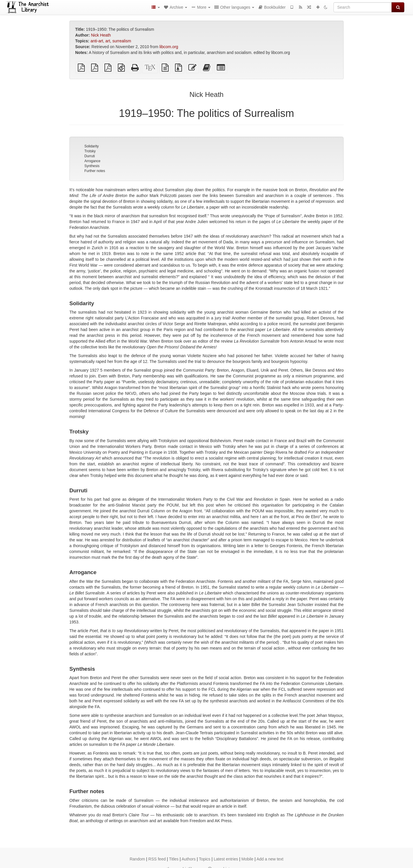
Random (137, 859)
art (108, 41)
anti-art (97, 41)
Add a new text (270, 859)
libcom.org (169, 47)
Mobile (247, 859)
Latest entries (226, 859)
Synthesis (92, 166)
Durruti (90, 156)
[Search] (363, 7)
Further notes (95, 171)
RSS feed (157, 859)
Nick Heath (101, 35)
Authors (189, 859)
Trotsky (90, 151)
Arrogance (92, 161)
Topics (205, 859)
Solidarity (92, 146)
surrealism (122, 41)
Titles (174, 859)
